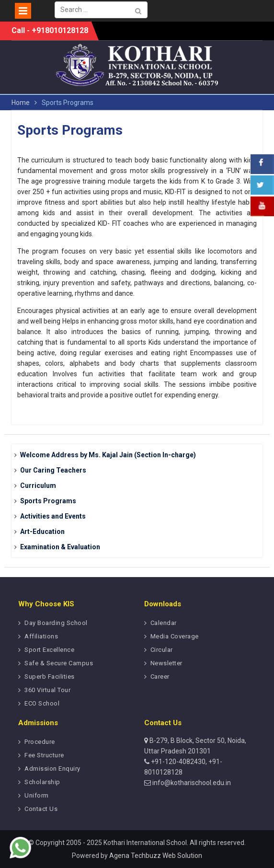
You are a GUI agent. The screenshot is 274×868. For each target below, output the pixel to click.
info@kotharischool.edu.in (191, 783)
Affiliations (41, 636)
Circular (162, 650)
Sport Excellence (49, 650)
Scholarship (42, 782)
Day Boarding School (56, 623)
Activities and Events (53, 516)
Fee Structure (44, 755)
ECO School (42, 703)
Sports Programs (48, 501)
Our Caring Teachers (53, 470)
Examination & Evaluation (60, 547)
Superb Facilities (50, 677)
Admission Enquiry (52, 769)
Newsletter (166, 663)
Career (160, 677)
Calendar (164, 623)
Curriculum (38, 486)
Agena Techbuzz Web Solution (156, 856)
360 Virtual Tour (47, 690)
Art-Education (42, 532)
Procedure (40, 742)
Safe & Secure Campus (59, 663)
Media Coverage (175, 636)
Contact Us (41, 809)
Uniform (37, 795)
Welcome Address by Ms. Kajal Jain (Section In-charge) (108, 455)
